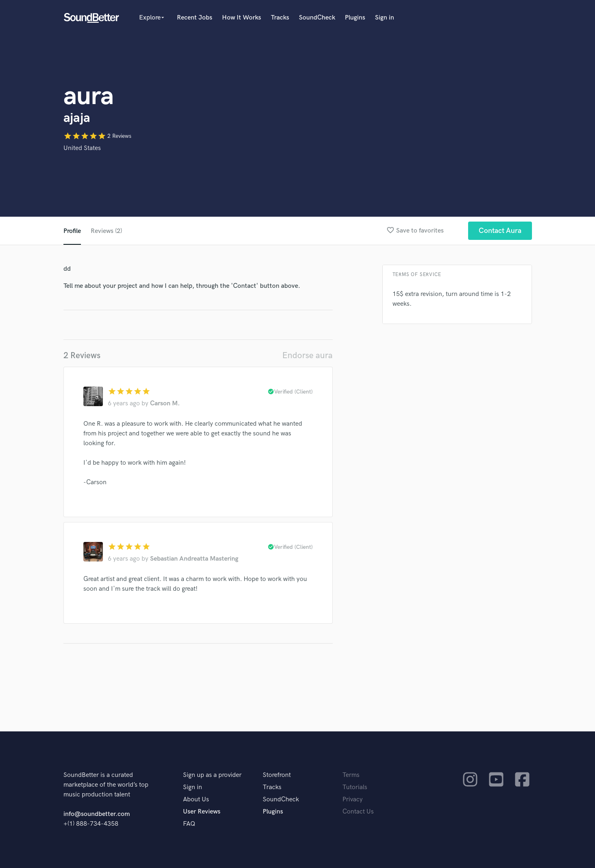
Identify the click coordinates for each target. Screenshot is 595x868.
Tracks (280, 18)
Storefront (277, 775)
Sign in (385, 18)
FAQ (189, 824)
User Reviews (202, 812)
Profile (72, 231)
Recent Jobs (195, 18)
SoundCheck (317, 18)
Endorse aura (307, 356)
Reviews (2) (106, 231)
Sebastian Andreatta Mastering (194, 559)
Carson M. (165, 404)
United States (82, 148)
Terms (351, 775)
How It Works (242, 18)
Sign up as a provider (212, 775)
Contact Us (358, 812)
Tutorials (355, 787)
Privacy (353, 799)
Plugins (355, 18)
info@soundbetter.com (97, 814)
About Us (196, 799)
